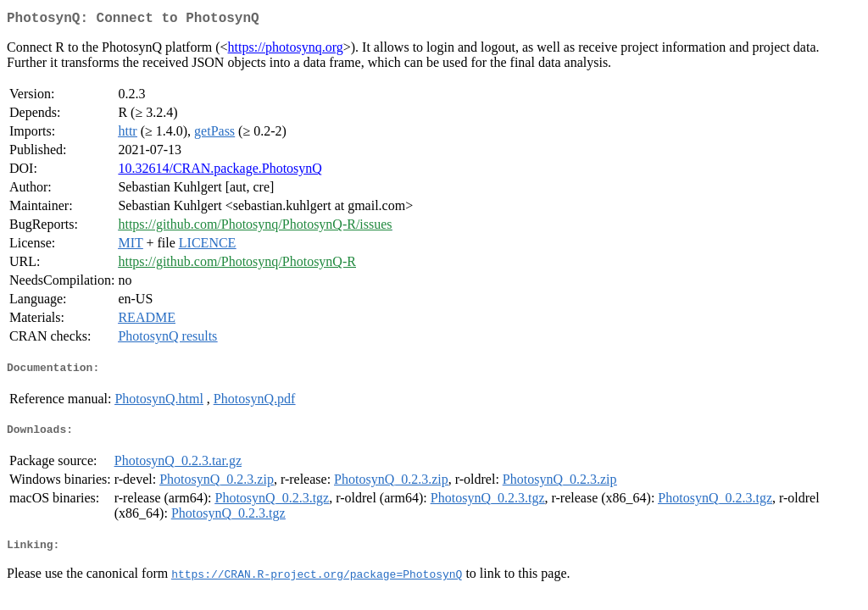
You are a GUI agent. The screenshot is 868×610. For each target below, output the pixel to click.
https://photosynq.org (286, 50)
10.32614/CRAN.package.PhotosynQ (220, 172)
